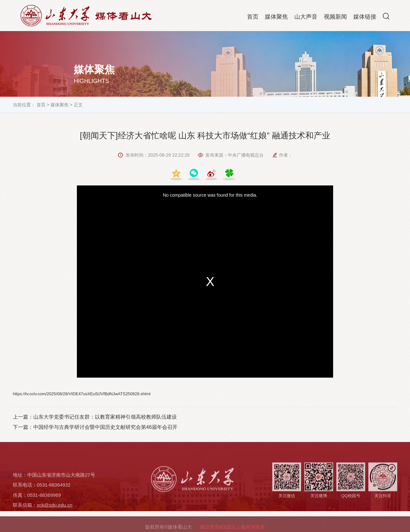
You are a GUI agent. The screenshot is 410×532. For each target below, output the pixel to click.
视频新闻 (335, 18)
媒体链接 (365, 18)
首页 (253, 18)
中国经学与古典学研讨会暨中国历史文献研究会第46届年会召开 (105, 427)
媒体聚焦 (276, 18)
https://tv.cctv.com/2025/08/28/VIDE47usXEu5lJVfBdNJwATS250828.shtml (82, 394)
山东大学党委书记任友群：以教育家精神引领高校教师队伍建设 (105, 417)
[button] (386, 17)
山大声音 (306, 18)
